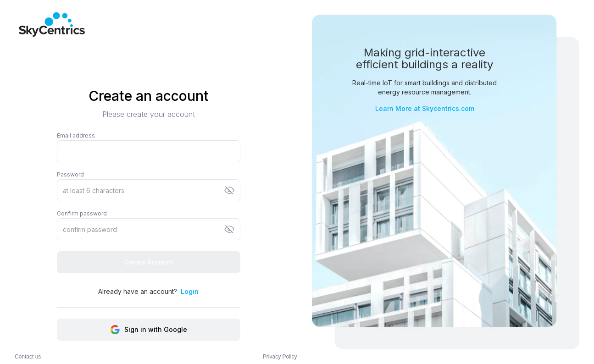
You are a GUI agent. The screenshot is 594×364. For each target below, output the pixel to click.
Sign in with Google (148, 330)
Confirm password (82, 213)
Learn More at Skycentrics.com (425, 108)
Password (70, 174)
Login (190, 291)
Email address (76, 135)
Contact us (28, 357)
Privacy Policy (280, 357)
